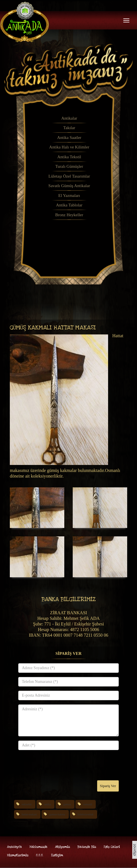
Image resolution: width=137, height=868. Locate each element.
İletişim (57, 855)
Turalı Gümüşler (69, 166)
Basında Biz (87, 847)
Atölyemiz (62, 847)
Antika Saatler (69, 138)
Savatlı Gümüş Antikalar (69, 186)
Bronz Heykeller (69, 215)
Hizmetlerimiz (18, 855)
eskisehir (27, 804)
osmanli (88, 804)
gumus (67, 804)
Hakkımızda (38, 847)
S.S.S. (40, 855)
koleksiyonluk (85, 814)
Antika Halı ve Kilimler (69, 147)
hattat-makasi (29, 814)
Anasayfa (14, 847)
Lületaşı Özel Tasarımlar (69, 176)
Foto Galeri (112, 847)
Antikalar (69, 118)
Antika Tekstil (69, 157)
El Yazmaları (69, 196)
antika (47, 804)
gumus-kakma (57, 814)
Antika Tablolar (69, 205)
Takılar (69, 128)
